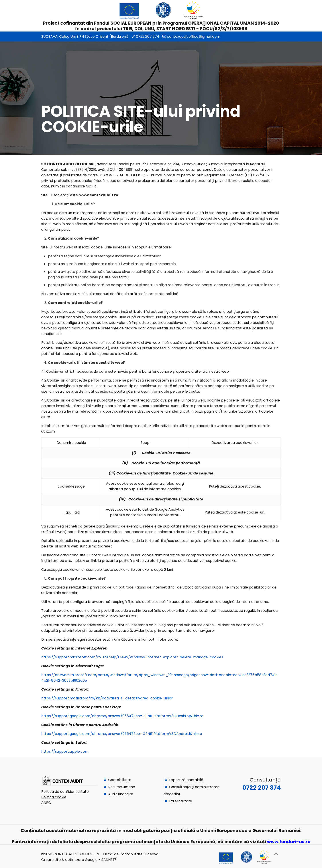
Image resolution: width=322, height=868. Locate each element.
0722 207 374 (148, 36)
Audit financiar (121, 794)
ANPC (46, 803)
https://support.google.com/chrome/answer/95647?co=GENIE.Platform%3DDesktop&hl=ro (122, 716)
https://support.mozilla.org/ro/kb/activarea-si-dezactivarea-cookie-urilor (107, 698)
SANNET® (109, 860)
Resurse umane (122, 787)
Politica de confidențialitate (65, 792)
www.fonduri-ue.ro (289, 842)
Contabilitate (120, 780)
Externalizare (181, 801)
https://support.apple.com (65, 751)
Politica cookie (54, 797)
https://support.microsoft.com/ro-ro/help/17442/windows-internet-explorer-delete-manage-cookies (132, 657)
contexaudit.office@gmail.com (194, 36)
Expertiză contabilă (186, 780)
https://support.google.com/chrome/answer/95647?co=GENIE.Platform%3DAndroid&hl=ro (122, 734)
